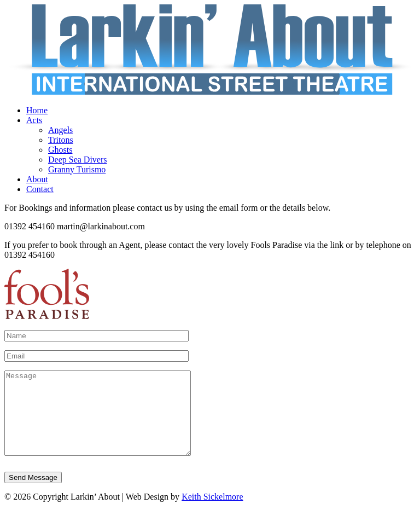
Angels (60, 130)
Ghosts (60, 150)
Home (37, 110)
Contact (40, 189)
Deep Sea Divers (78, 160)
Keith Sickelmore (212, 513)
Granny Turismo (77, 169)
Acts (34, 120)
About (37, 179)
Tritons (61, 140)
